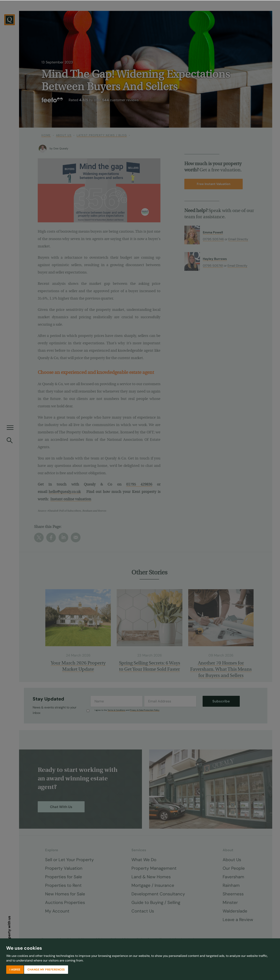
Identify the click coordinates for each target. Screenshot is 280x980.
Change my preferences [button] (46, 969)
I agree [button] (15, 969)
